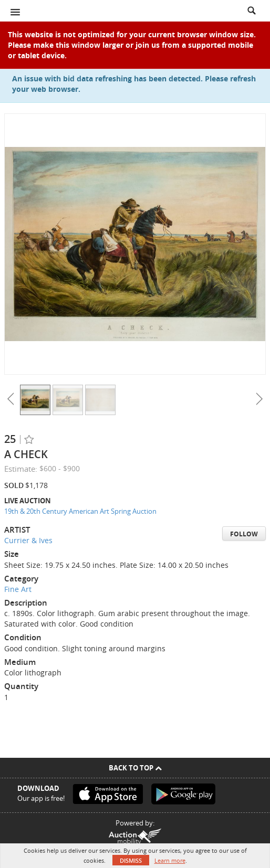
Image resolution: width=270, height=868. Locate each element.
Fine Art (18, 589)
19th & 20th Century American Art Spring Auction (80, 511)
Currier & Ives (28, 540)
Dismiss (131, 860)
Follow (244, 534)
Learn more (170, 860)
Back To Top (135, 768)
